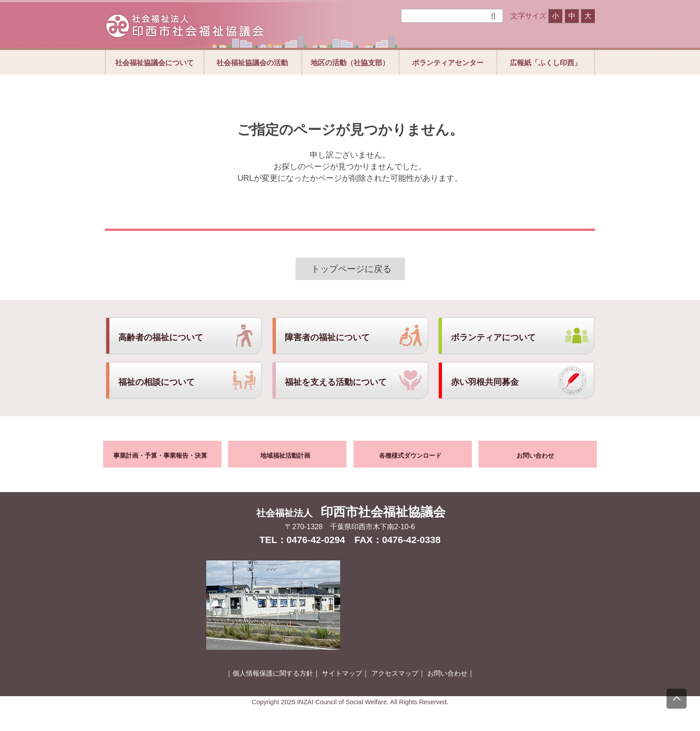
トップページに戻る (351, 269)
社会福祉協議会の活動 (252, 63)
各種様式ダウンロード (410, 455)
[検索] (446, 16)
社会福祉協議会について (154, 63)
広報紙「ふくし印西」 (546, 63)
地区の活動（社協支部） (350, 63)
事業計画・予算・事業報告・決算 (160, 455)
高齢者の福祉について (161, 337)
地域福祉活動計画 (285, 455)
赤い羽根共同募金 (485, 382)
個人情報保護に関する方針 (273, 673)
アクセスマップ (395, 673)
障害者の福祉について (327, 337)
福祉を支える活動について (336, 382)
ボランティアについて (493, 337)
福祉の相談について (156, 382)
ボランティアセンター (448, 63)
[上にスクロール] (677, 699)
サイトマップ (342, 673)
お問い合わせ (535, 455)
